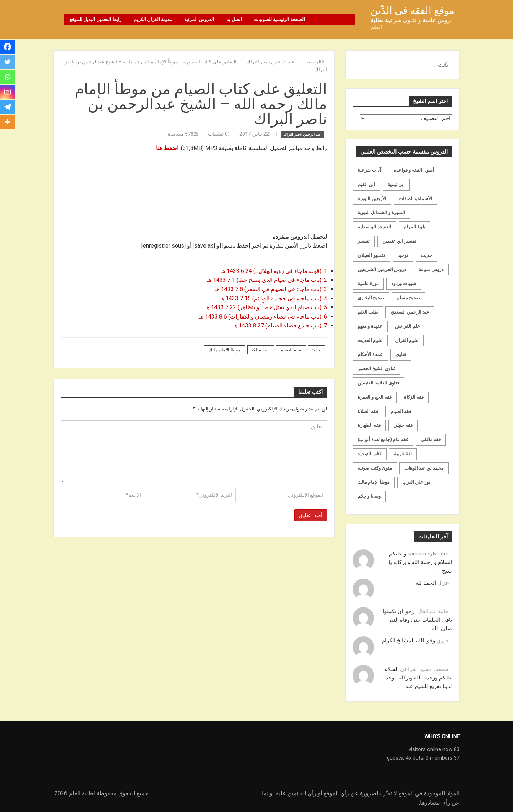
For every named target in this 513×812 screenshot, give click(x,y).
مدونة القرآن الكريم (153, 19)
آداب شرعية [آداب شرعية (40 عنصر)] (369, 170)
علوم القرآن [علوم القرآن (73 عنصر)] (407, 340)
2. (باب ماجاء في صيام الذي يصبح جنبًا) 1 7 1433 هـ (266, 280)
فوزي (442, 640)
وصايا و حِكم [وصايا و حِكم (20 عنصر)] (369, 496)
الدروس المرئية (199, 19)
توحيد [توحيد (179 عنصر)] (403, 255)
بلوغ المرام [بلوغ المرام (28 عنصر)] (414, 226)
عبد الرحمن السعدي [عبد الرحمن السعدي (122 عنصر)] (410, 312)
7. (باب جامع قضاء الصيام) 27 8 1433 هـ (280, 325)
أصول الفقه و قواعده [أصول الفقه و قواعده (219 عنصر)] (414, 170)
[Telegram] (8, 110)
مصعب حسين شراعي (424, 669)
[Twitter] (8, 63)
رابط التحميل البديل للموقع (95, 19)
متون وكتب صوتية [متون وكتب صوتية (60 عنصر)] (375, 468)
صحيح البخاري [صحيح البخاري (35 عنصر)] (371, 297)
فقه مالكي (261, 349)
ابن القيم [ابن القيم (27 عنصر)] (366, 184)
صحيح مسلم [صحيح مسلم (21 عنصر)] (408, 297)
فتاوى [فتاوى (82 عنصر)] (401, 354)
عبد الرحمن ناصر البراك (302, 134)
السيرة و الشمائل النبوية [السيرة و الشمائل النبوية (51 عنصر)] (381, 212)
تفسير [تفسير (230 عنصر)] (364, 241)
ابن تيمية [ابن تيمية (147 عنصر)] (396, 184)
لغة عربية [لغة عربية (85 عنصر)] (403, 453)
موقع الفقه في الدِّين (412, 11)
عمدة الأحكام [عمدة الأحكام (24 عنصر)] (370, 354)
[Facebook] (8, 47)
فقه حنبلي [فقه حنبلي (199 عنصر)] (403, 425)
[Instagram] (8, 94)
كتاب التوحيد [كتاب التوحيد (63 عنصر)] (370, 453)
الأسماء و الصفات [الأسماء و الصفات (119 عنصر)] (415, 198)
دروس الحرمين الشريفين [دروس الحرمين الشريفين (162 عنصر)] (382, 269)
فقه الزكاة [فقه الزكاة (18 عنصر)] (414, 397)
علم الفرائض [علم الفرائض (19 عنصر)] (408, 326)
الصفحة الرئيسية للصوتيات (279, 19)
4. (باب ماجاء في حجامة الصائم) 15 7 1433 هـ (273, 298)
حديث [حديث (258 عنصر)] (426, 255)
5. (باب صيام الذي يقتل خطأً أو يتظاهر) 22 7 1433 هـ (265, 307)
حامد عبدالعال (433, 611)
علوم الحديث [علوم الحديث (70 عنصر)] (370, 340)
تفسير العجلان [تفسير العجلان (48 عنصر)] (371, 255)
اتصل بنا (234, 19)
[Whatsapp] (8, 78)
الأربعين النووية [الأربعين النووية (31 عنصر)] (372, 198)
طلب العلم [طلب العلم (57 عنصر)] (368, 312)
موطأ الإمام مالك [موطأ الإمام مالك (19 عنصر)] (374, 482)
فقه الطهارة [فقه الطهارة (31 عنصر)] (369, 425)
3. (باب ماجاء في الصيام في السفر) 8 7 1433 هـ (270, 289)
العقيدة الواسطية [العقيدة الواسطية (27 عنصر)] (374, 226)
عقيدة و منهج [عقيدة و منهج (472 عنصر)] (370, 326)
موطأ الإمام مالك (225, 349)
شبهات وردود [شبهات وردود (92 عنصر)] (404, 283)
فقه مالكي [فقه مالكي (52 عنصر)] (431, 439)
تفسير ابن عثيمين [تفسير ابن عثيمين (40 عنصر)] (399, 241)
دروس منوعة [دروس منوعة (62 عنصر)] (431, 269)
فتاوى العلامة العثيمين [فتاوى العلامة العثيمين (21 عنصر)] (378, 382)
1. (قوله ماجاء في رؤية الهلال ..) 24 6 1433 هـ (273, 271)
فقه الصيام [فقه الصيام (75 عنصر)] (401, 411)
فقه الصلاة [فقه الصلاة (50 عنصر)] (368, 411)
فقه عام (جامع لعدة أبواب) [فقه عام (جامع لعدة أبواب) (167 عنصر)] (383, 439)
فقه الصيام (291, 349)
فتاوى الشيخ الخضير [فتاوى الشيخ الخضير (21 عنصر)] (377, 368)
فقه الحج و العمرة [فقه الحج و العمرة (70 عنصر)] (375, 397)
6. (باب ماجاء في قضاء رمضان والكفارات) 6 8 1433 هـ (262, 316)
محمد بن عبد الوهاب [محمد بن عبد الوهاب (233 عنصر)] (424, 468)
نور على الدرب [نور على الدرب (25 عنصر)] (416, 482)
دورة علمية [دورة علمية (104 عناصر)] (368, 283)
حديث (317, 349)
